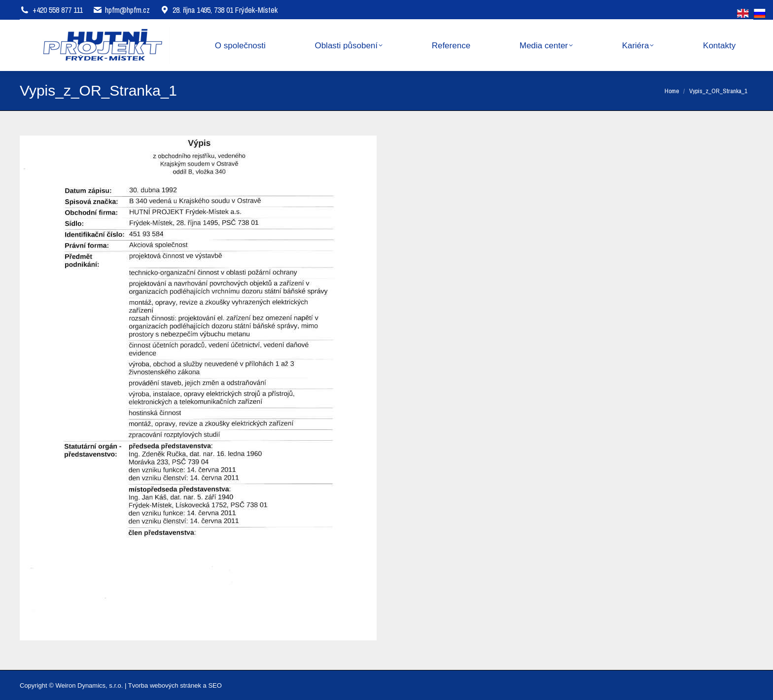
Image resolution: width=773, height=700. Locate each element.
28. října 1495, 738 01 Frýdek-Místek (219, 10)
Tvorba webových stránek (165, 685)
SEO (215, 685)
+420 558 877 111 (58, 10)
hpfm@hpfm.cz (127, 10)
